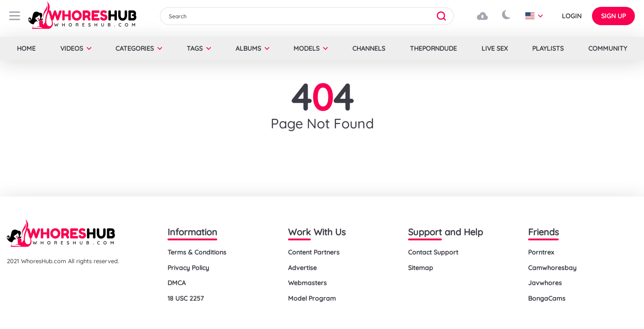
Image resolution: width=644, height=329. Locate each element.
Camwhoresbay (552, 268)
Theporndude (433, 48)
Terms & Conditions (197, 252)
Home (26, 48)
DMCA (177, 283)
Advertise (302, 268)
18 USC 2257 (186, 298)
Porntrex (541, 252)
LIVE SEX (495, 48)
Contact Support (433, 252)
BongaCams (547, 298)
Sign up (613, 16)
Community (608, 48)
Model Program (312, 298)
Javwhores (545, 283)
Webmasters (307, 283)
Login (572, 16)
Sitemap (421, 268)
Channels (369, 48)
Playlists (548, 48)
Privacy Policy (188, 268)
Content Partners (314, 252)
